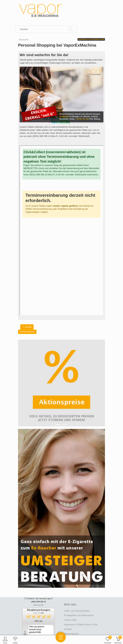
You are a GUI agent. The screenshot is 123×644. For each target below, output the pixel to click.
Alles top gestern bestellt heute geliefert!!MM (37, 630)
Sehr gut (38, 621)
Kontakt (68, 629)
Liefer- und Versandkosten (77, 611)
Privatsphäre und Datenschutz (79, 615)
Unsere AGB (70, 620)
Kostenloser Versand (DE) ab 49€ (91, 39)
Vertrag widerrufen (27, 332)
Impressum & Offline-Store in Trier (81, 625)
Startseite (24, 40)
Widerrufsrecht (71, 634)
